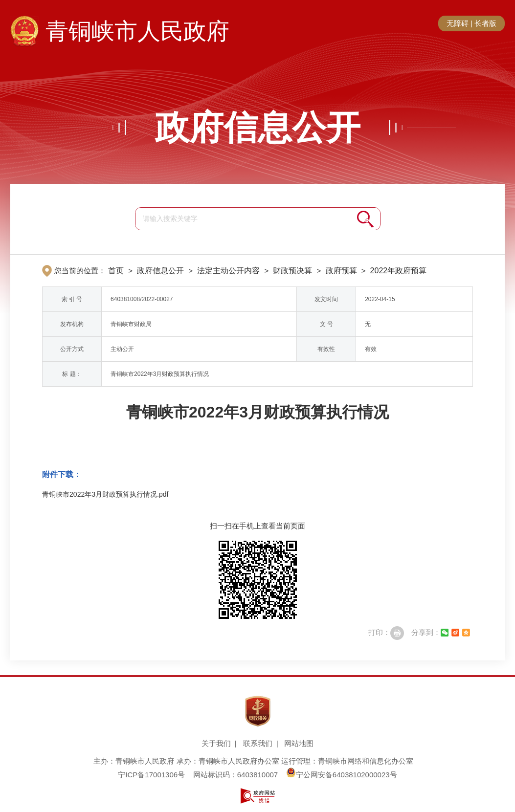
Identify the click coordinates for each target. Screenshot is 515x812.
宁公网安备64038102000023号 (342, 775)
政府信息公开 (258, 128)
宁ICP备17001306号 (151, 775)
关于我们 (216, 743)
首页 (116, 271)
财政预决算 (292, 271)
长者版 (485, 23)
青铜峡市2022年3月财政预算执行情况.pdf (105, 494)
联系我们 (258, 743)
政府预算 (341, 271)
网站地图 (299, 743)
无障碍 (458, 23)
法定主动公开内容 (228, 271)
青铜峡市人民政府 (137, 31)
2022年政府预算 (399, 271)
